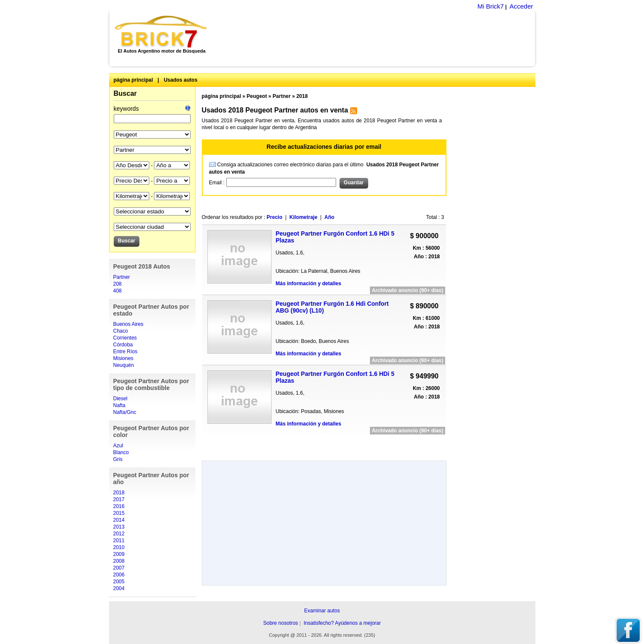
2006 (119, 575)
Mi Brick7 (490, 6)
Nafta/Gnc (125, 412)
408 (118, 291)
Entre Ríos (126, 352)
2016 (119, 506)
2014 (119, 520)
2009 (119, 554)
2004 (119, 588)
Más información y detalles (309, 284)
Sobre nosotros (280, 623)
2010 (119, 547)
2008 (119, 561)
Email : (218, 183)
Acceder (521, 6)
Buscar (125, 93)
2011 (119, 541)
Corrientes (125, 338)
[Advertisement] (376, 38)
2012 (119, 534)
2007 (119, 568)
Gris (118, 459)
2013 (119, 527)
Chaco (121, 331)
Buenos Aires (129, 324)
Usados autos (181, 80)
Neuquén (124, 365)
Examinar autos (322, 611)
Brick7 (161, 32)
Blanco (121, 452)
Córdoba (123, 345)
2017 (119, 499)
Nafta (120, 405)
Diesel (120, 399)
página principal (133, 80)
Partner (122, 277)
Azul (118, 446)
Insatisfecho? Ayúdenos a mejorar (342, 623)
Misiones (123, 358)
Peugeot (257, 96)
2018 (119, 493)
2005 (119, 582)
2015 (119, 513)
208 (118, 284)
